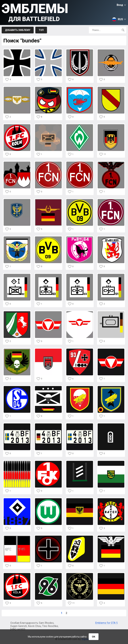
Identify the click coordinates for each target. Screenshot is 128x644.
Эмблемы (35, 12)
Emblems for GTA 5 (106, 623)
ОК (94, 637)
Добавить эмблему (18, 30)
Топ (41, 30)
